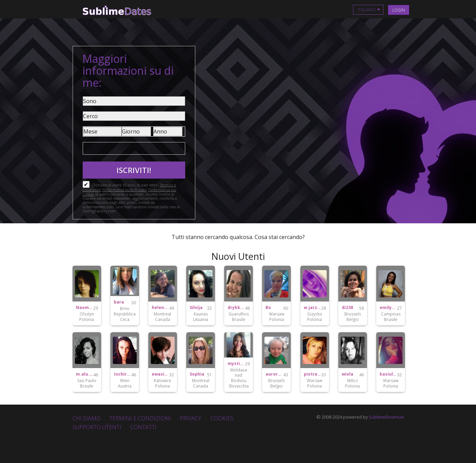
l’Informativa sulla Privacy (125, 190)
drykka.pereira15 (236, 308)
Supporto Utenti (97, 427)
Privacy (191, 418)
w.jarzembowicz (312, 308)
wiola (348, 374)
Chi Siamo (86, 418)
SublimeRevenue (386, 417)
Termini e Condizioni (140, 418)
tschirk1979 (123, 374)
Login (399, 10)
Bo (268, 308)
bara (119, 302)
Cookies (222, 418)
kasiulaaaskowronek (388, 374)
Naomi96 (85, 308)
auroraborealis (274, 374)
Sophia (197, 374)
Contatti (143, 427)
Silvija (196, 308)
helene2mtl (160, 308)
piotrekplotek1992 (312, 374)
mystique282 (236, 364)
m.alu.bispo (85, 374)
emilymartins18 (388, 308)
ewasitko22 (160, 374)
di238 (347, 308)
